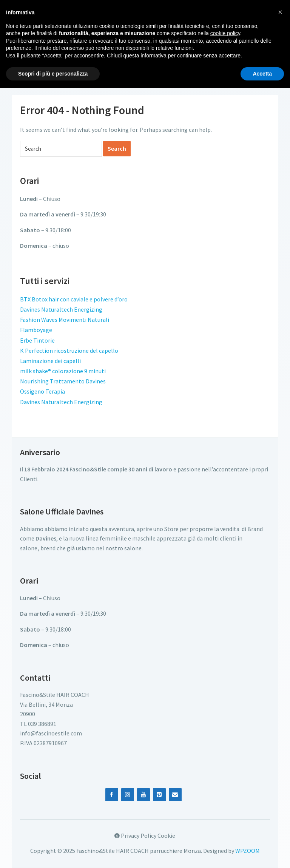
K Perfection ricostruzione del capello (69, 351)
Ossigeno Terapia (42, 391)
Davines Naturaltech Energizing (61, 309)
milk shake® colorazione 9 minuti (63, 371)
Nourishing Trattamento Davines (63, 381)
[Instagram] (128, 795)
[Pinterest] (159, 795)
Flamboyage (36, 330)
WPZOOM (248, 851)
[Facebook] (112, 795)
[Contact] (175, 795)
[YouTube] (143, 795)
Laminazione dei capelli (50, 361)
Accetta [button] (262, 74)
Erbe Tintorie (37, 340)
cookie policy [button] (225, 33)
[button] (280, 12)
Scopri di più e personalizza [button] (53, 74)
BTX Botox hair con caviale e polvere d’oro (74, 299)
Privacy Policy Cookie (145, 836)
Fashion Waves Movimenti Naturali (65, 320)
